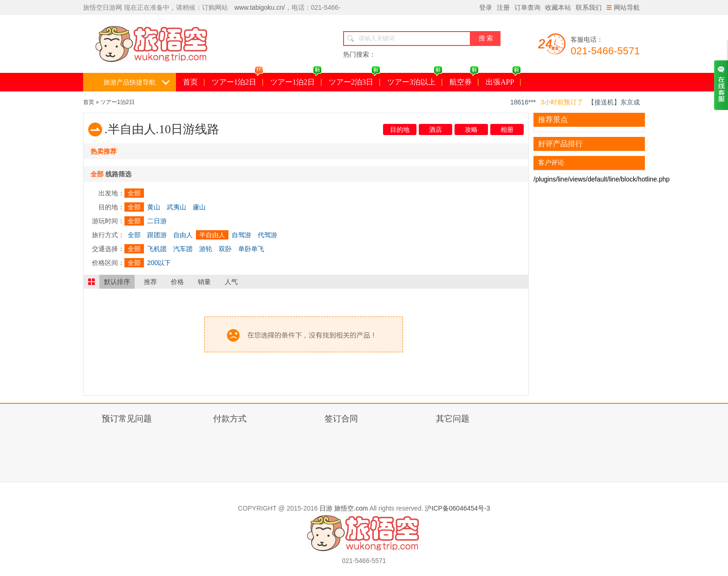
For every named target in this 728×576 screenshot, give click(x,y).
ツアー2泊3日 (354, 79)
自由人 (183, 235)
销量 (204, 282)
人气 (231, 282)
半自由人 (212, 235)
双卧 (225, 249)
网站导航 (623, 7)
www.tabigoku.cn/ (260, 7)
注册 (503, 7)
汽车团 (183, 249)
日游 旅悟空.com (344, 508)
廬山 (199, 207)
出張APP (503, 79)
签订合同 (341, 419)
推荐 (150, 282)
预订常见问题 (127, 419)
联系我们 (589, 7)
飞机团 (157, 249)
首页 (190, 82)
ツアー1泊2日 (237, 79)
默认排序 (117, 282)
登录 (486, 7)
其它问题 (453, 419)
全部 (134, 193)
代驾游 (267, 235)
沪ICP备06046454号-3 (457, 508)
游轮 (206, 249)
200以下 (159, 263)
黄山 (154, 207)
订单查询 (527, 7)
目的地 (400, 129)
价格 (177, 282)
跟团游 (157, 235)
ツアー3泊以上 (415, 79)
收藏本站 (558, 7)
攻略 (471, 129)
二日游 (157, 221)
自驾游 (241, 235)
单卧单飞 (251, 249)
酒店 (435, 129)
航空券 (464, 79)
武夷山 (176, 207)
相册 (507, 129)
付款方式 (230, 419)
